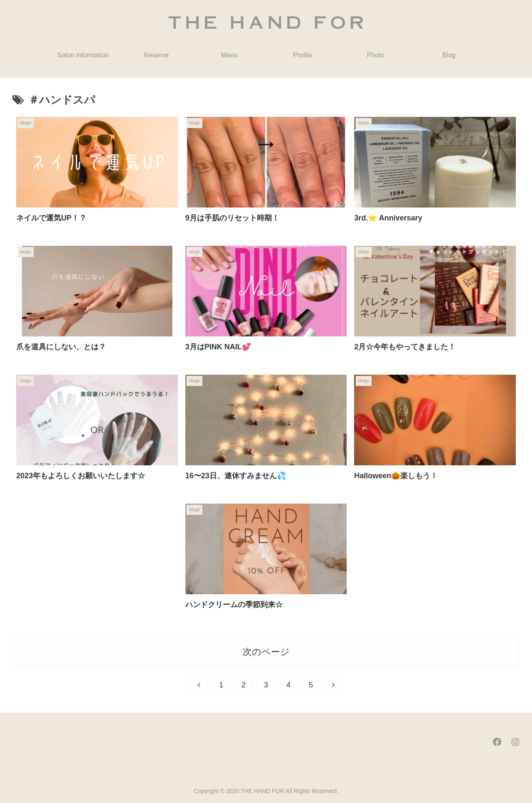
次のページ (266, 652)
